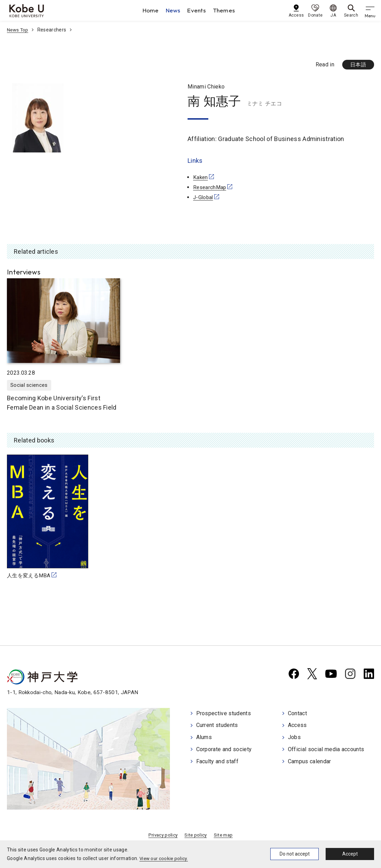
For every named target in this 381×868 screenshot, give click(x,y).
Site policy (196, 837)
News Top (18, 30)
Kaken (201, 178)
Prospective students (224, 715)
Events (199, 10)
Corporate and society (224, 750)
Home (152, 10)
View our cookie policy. (165, 858)
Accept (350, 854)
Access (297, 726)
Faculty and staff (217, 761)
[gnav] (371, 10)
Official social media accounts (326, 750)
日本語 (357, 65)
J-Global (204, 198)
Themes (226, 10)
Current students (217, 726)
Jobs (294, 738)
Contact (297, 715)
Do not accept (295, 854)
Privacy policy (161, 837)
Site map (225, 837)
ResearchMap (211, 188)
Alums (204, 738)
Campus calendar (310, 761)
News (175, 10)
